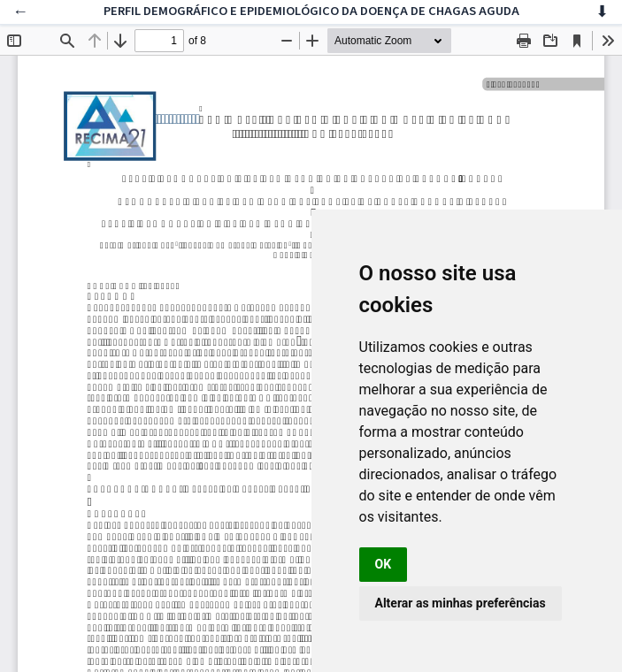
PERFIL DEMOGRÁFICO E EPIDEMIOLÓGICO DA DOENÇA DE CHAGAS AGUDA (311, 11)
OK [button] (384, 564)
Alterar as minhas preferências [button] (461, 603)
